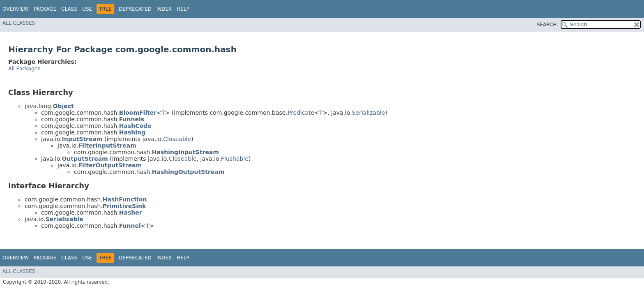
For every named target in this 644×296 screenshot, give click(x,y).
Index (164, 9)
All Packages (24, 68)
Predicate (301, 113)
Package (45, 9)
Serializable (369, 113)
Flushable (235, 159)
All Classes (19, 23)
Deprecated (135, 9)
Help (183, 9)
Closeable (177, 139)
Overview (16, 9)
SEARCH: (548, 25)
